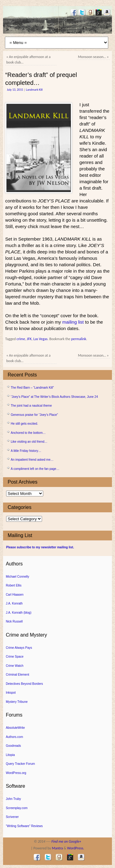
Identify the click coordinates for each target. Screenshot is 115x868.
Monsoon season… (93, 57)
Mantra (57, 848)
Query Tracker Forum (20, 764)
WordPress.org (16, 773)
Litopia (10, 755)
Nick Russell (14, 621)
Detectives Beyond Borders (24, 684)
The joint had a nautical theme (31, 406)
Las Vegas (40, 339)
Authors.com (14, 737)
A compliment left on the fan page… (35, 469)
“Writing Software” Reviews (24, 826)
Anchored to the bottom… (28, 433)
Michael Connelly (17, 577)
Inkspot (11, 693)
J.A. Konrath (14, 603)
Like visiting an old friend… (29, 442)
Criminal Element (17, 675)
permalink (79, 339)
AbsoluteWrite (15, 728)
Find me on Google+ (66, 841)
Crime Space (15, 657)
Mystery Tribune (17, 702)
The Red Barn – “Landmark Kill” (32, 388)
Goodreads (13, 746)
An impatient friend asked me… (32, 460)
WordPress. (76, 848)
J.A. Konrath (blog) (19, 613)
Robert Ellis (14, 585)
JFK (29, 339)
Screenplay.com (17, 808)
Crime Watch (15, 666)
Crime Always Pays (19, 648)
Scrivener (12, 817)
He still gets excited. (24, 424)
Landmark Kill (34, 90)
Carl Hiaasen (15, 595)
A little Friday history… (26, 451)
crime (21, 339)
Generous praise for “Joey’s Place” (34, 415)
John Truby (13, 799)
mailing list (73, 322)
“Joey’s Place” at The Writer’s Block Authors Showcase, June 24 (54, 397)
